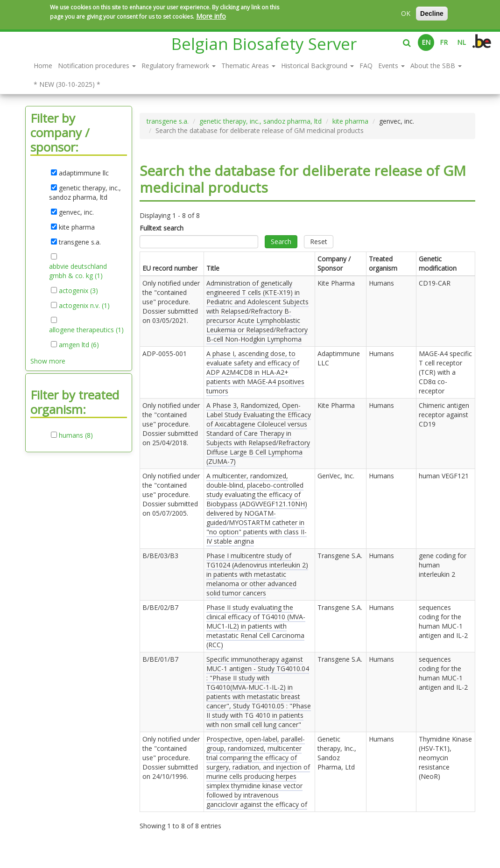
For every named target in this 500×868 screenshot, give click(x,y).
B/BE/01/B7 (160, 659)
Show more (48, 361)
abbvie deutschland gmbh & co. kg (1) (79, 271)
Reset (319, 241)
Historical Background (317, 66)
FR (444, 42)
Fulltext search (162, 228)
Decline (432, 14)
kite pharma (350, 121)
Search (281, 241)
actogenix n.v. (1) (84, 306)
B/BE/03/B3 (160, 556)
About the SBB (436, 66)
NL (461, 42)
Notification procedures (97, 66)
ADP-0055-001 (165, 353)
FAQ (366, 66)
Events (391, 66)
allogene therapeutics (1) (86, 330)
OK (406, 13)
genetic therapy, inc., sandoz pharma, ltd (261, 121)
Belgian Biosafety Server (264, 44)
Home (43, 66)
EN (426, 42)
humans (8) (76, 435)
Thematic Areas (248, 66)
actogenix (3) (78, 291)
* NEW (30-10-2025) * (67, 84)
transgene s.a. (168, 121)
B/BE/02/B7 (160, 607)
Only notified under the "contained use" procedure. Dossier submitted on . (171, 302)
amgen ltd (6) (79, 345)
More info (211, 16)
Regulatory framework (179, 66)
